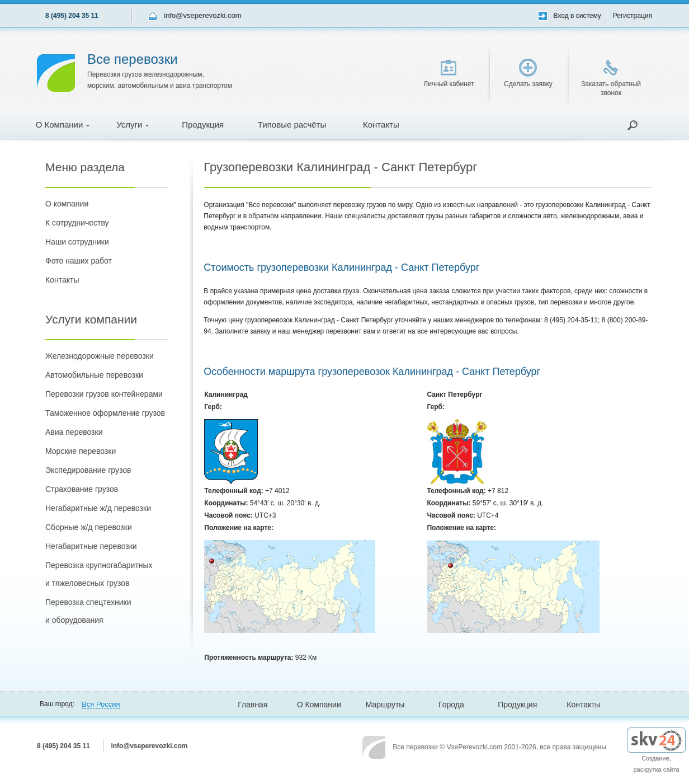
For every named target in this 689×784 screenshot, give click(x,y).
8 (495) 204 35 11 (72, 16)
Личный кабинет (449, 74)
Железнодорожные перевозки (100, 356)
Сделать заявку (528, 73)
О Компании (63, 125)
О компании (67, 204)
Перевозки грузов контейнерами (104, 394)
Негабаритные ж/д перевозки (98, 508)
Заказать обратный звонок (611, 78)
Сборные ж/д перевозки (89, 527)
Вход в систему (577, 16)
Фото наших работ (79, 261)
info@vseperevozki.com (202, 15)
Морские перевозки (81, 451)
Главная (253, 705)
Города (451, 705)
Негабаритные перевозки (91, 546)
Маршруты (385, 705)
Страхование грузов (82, 489)
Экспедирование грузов (88, 470)
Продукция (203, 125)
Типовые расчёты (292, 125)
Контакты (381, 125)
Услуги (133, 125)
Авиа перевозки (74, 432)
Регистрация (633, 16)
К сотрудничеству (77, 223)
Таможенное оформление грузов (105, 413)
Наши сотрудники (77, 242)
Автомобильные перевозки (94, 375)
